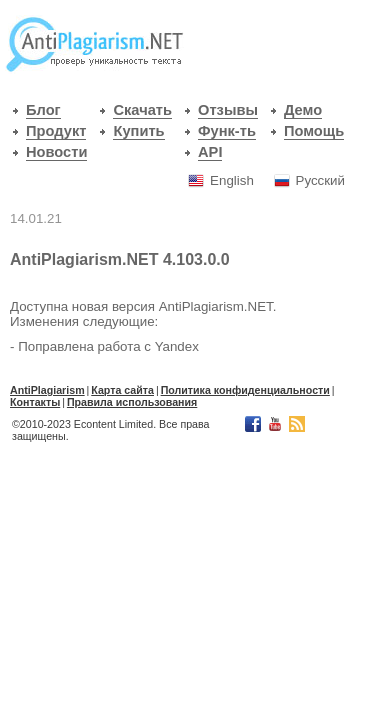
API (210, 152)
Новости (56, 152)
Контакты (35, 402)
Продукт (56, 131)
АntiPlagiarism (47, 390)
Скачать (142, 110)
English (232, 180)
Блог (43, 110)
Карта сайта (122, 390)
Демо (303, 110)
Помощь (314, 131)
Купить (138, 131)
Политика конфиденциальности (245, 390)
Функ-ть (227, 131)
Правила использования (132, 402)
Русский (320, 180)
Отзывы (228, 110)
